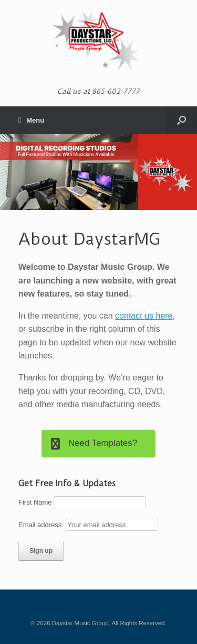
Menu (31, 120)
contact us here (144, 316)
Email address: (42, 525)
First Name (35, 502)
